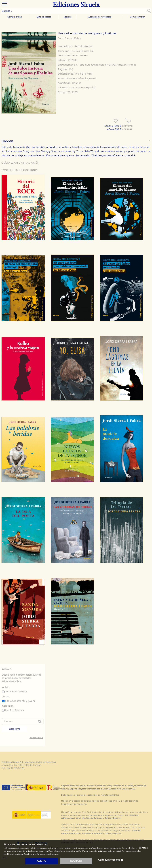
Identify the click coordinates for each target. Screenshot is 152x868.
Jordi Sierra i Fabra (69, 38)
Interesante (36, 738)
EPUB (112, 65)
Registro (67, 17)
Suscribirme (14, 729)
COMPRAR (127, 126)
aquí (100, 851)
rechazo (76, 861)
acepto (42, 861)
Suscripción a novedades (99, 17)
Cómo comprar (137, 17)
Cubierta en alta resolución (20, 163)
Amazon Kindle (126, 65)
